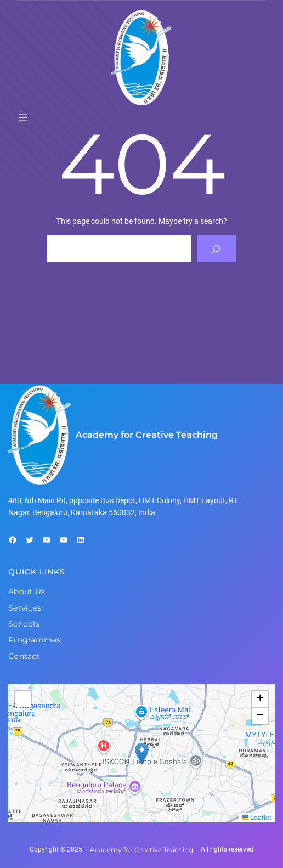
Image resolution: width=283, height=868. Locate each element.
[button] (142, 754)
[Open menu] (23, 117)
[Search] (216, 249)
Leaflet (257, 817)
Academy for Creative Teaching (147, 435)
